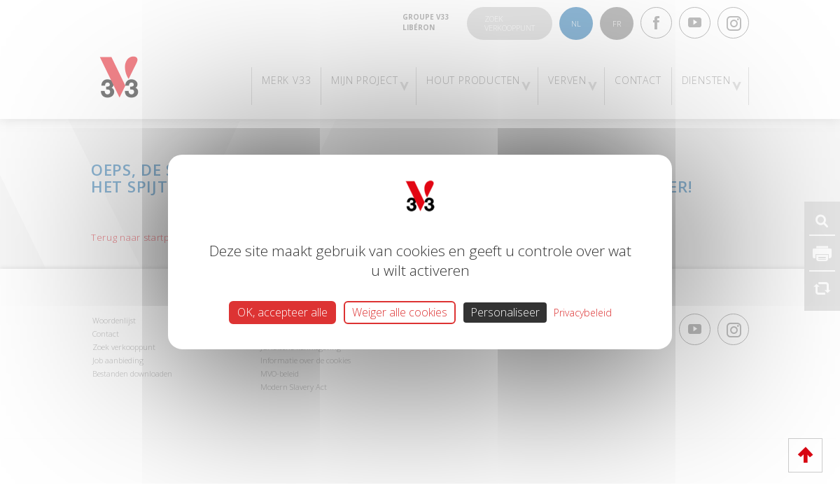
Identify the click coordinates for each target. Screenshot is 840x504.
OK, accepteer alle (282, 312)
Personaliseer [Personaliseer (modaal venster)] (505, 312)
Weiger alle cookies (400, 312)
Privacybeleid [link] (583, 313)
